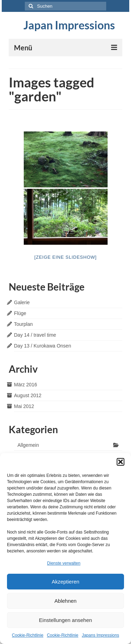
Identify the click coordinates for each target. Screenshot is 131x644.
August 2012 (28, 395)
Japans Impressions (100, 635)
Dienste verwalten (64, 563)
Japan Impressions (69, 25)
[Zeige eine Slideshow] (65, 257)
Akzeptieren (65, 582)
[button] (121, 462)
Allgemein (28, 445)
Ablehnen (65, 601)
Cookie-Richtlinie (28, 635)
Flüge (20, 313)
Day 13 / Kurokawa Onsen (42, 346)
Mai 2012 (24, 406)
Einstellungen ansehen (66, 620)
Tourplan (23, 324)
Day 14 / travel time (35, 335)
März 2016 (26, 385)
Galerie (22, 302)
